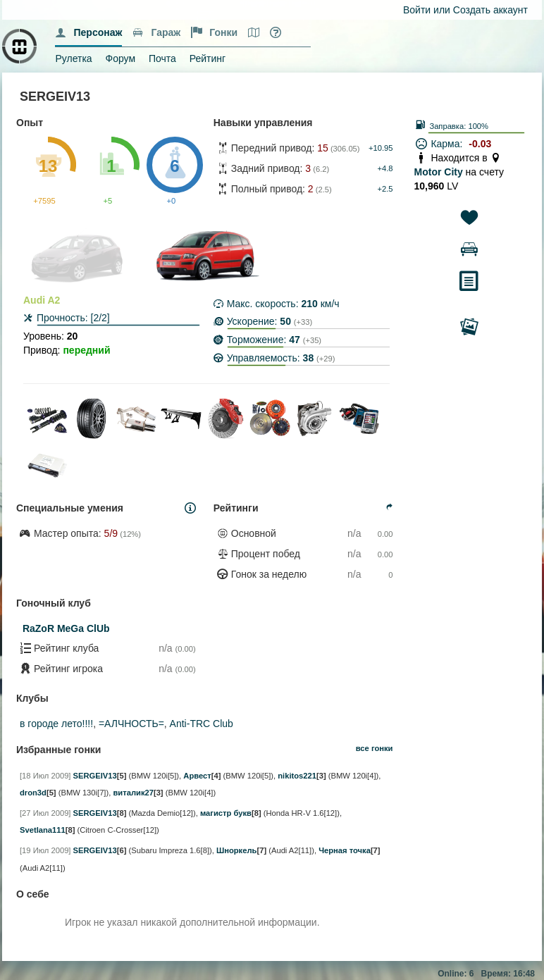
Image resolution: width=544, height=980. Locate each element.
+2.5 (385, 189)
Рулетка (73, 58)
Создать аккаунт (490, 10)
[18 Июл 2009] (45, 776)
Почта (162, 58)
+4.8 (385, 168)
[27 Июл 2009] (45, 813)
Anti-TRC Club (202, 724)
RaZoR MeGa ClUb (66, 628)
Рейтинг (208, 58)
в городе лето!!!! (56, 724)
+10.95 (381, 148)
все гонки (375, 748)
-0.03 (480, 144)
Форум (121, 58)
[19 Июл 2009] (45, 850)
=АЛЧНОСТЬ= (131, 724)
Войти (417, 10)
